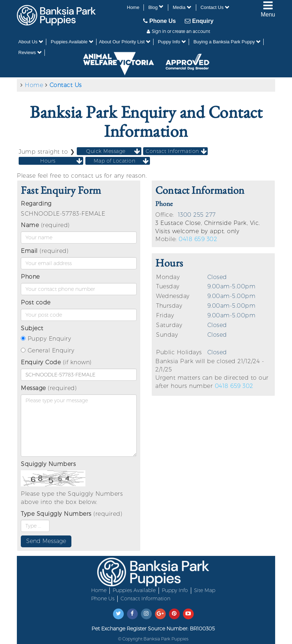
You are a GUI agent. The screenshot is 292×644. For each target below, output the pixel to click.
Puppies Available (72, 42)
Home (133, 7)
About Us (31, 42)
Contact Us (215, 7)
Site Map (205, 590)
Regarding (36, 204)
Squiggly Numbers (48, 464)
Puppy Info (172, 42)
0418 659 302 (198, 239)
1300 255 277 (197, 215)
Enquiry (199, 21)
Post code (36, 302)
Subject (32, 328)
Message (33, 388)
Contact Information (145, 599)
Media (182, 7)
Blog (156, 7)
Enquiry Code (41, 362)
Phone (30, 277)
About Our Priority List (125, 42)
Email (29, 251)
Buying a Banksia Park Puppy (227, 42)
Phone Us (159, 21)
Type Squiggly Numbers (56, 514)
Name (30, 225)
